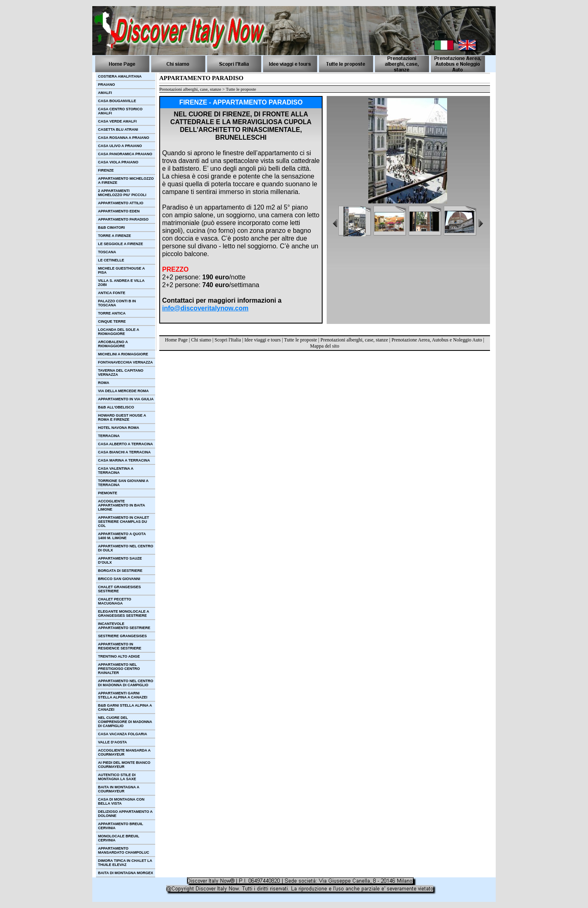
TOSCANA (107, 252)
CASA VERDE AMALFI (117, 121)
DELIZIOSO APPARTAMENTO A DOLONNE (125, 814)
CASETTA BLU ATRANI (118, 129)
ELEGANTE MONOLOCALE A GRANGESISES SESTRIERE (124, 614)
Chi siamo (201, 340)
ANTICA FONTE (112, 293)
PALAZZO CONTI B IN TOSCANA (117, 303)
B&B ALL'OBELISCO (116, 407)
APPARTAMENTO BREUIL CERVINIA (121, 826)
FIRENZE (106, 170)
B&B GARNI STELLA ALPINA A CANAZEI (125, 707)
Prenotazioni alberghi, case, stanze (354, 340)
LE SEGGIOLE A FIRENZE (120, 244)
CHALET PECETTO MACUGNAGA (115, 601)
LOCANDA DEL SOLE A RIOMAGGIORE (119, 332)
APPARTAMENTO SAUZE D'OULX (120, 560)
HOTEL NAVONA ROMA (119, 428)
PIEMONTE (108, 493)
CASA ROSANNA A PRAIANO (124, 138)
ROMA (104, 383)
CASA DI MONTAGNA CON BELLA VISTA (121, 801)
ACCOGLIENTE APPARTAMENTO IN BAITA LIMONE (121, 505)
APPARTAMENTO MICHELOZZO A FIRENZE (126, 181)
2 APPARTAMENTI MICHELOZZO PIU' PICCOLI (122, 193)
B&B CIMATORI (111, 228)
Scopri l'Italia (227, 340)
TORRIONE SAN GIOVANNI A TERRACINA (123, 483)
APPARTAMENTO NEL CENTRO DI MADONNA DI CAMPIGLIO (126, 683)
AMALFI (105, 93)
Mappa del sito (324, 346)
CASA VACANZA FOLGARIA (122, 734)
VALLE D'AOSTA (112, 742)
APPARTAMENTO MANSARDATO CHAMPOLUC (124, 850)
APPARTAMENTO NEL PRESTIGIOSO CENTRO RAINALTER (119, 669)
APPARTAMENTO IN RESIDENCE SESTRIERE (120, 646)
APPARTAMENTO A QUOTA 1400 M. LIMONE (122, 536)
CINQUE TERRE (112, 321)
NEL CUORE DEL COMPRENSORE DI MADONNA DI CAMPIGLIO (125, 722)
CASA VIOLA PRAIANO (118, 162)
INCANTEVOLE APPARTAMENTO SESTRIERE (124, 626)
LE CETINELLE (111, 260)
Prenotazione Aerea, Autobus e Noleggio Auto (437, 340)
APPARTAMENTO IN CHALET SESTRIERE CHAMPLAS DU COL (124, 522)
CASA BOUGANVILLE (117, 101)
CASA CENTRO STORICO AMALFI (120, 111)
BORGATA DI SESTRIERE (120, 571)
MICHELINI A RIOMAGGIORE (123, 354)
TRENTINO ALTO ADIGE (119, 656)
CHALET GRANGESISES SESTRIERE (119, 589)
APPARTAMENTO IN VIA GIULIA (126, 399)
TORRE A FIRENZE (115, 236)
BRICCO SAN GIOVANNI (119, 579)
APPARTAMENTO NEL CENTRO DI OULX (126, 548)
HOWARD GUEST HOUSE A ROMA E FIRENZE (122, 417)
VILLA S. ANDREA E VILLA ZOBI (121, 283)
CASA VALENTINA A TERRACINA (116, 471)
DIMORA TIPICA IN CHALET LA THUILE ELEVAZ (125, 863)
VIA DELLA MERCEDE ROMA (123, 391)
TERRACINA (109, 436)
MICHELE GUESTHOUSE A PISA (121, 270)
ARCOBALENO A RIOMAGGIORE (113, 344)
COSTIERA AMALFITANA (120, 76)
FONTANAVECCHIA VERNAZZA (125, 362)
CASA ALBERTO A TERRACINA (126, 444)
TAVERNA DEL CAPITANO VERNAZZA (121, 373)
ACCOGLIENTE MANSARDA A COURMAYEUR (124, 752)
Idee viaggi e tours (262, 340)
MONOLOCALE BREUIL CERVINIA (119, 838)
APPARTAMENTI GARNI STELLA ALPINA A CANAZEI (123, 695)
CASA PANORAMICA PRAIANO (125, 154)
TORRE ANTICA (112, 313)
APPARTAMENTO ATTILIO (121, 203)
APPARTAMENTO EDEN (119, 211)
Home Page (176, 340)
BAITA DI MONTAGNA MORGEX (126, 873)
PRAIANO (107, 85)
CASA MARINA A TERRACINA (124, 460)
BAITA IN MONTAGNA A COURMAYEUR (119, 789)
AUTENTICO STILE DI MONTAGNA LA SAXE (117, 777)
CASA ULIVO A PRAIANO (120, 146)
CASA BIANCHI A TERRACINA (124, 452)
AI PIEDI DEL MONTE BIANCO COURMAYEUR (124, 765)
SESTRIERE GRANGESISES (122, 636)
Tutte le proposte (301, 340)
